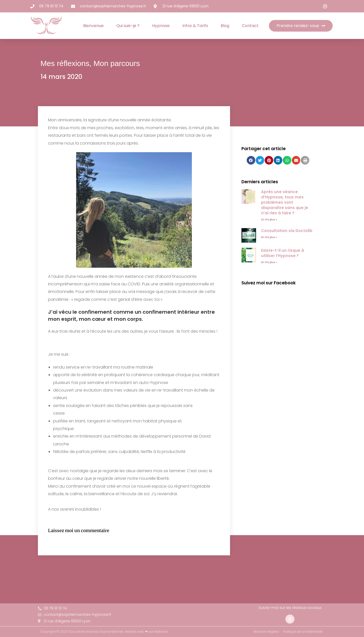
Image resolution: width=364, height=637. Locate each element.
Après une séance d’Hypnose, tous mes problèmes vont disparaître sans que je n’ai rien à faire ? (285, 202)
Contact (250, 26)
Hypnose (161, 26)
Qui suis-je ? (128, 26)
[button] (251, 160)
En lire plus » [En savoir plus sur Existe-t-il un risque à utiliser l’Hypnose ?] (269, 262)
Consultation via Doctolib (287, 231)
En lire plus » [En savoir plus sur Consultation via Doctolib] (269, 237)
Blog (225, 26)
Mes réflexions (65, 63)
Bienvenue (93, 26)
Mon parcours (117, 63)
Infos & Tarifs (195, 26)
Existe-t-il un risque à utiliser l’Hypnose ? (283, 253)
